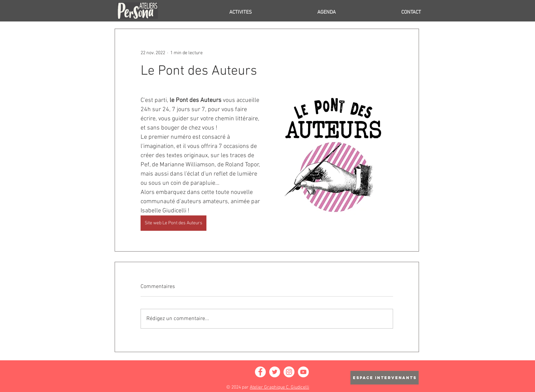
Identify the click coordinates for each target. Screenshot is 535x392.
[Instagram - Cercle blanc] (289, 372)
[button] (212, 12)
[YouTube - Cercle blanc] (303, 372)
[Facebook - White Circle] (260, 372)
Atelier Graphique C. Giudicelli (279, 387)
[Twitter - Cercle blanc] (275, 372)
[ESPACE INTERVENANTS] (385, 378)
